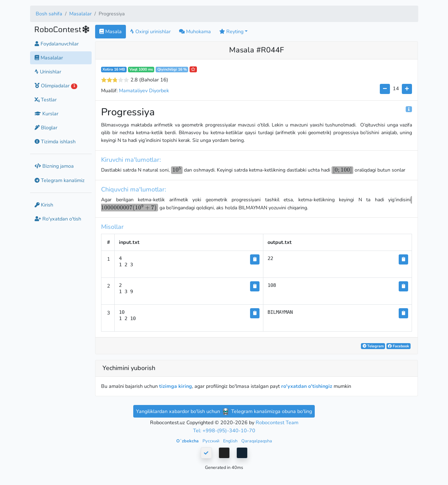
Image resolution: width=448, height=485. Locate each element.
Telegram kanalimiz (60, 180)
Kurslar (47, 114)
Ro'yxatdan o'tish (58, 219)
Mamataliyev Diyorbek (144, 91)
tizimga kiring (176, 386)
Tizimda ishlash (55, 142)
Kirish (44, 205)
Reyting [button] (231, 31)
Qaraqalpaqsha (257, 441)
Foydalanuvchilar (57, 44)
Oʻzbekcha (188, 441)
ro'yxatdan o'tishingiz (307, 386)
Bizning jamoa (54, 166)
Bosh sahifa (49, 14)
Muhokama (195, 31)
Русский (211, 441)
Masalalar (80, 14)
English (231, 441)
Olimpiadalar (56, 86)
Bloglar (46, 128)
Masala (111, 31)
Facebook (399, 346)
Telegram (373, 346)
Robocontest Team (277, 422)
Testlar (46, 100)
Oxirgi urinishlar (150, 31)
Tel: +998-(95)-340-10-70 (224, 430)
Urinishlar (48, 72)
